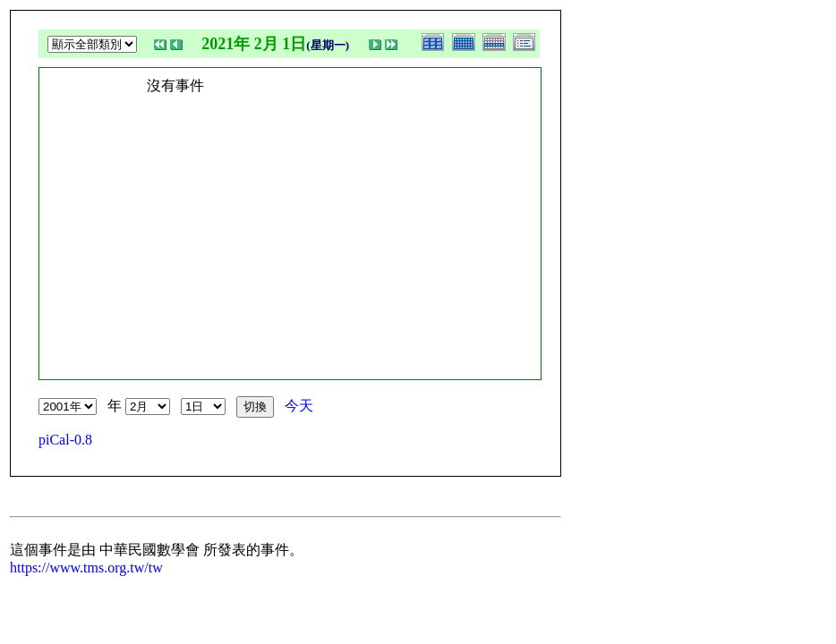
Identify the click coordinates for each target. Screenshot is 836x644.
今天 (299, 406)
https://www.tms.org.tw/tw (86, 568)
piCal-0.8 (65, 440)
